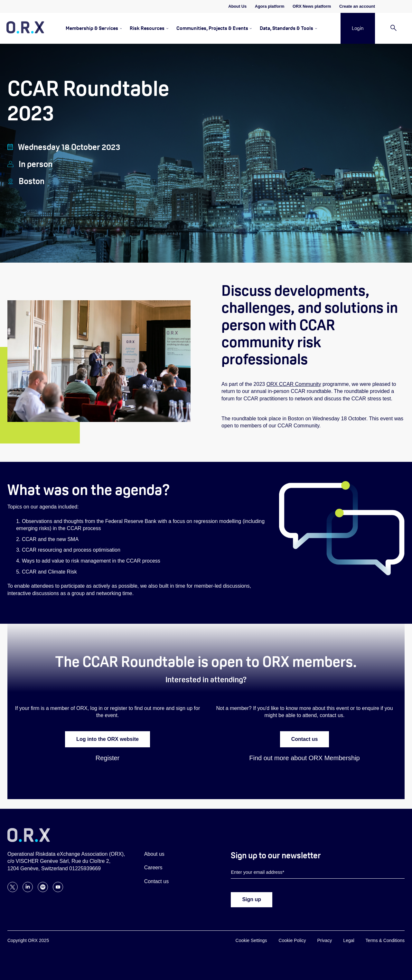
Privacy (324, 940)
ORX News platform (312, 6)
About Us (237, 6)
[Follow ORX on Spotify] (43, 890)
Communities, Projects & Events (212, 28)
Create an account (357, 6)
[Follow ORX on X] (13, 890)
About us (154, 854)
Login (358, 28)
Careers (153, 868)
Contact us (305, 739)
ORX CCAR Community (294, 384)
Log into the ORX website (108, 739)
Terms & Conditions (385, 940)
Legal (349, 940)
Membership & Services (92, 28)
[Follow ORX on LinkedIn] (28, 890)
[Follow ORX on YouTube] (58, 890)
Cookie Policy (292, 940)
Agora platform (270, 6)
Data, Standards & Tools (286, 28)
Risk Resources (147, 28)
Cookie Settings (251, 940)
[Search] (393, 28)
